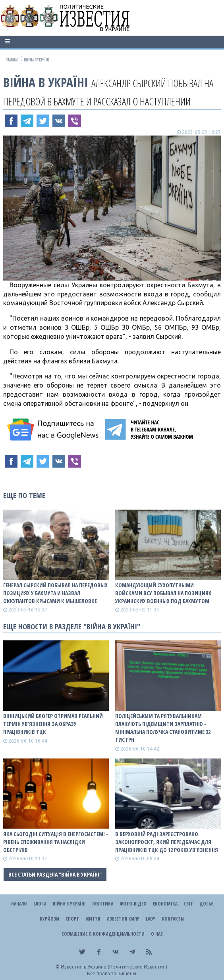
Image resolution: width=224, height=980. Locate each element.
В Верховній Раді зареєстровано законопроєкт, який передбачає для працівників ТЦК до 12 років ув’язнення (167, 842)
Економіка (165, 904)
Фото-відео (133, 904)
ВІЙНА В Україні (46, 82)
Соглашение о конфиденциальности (103, 934)
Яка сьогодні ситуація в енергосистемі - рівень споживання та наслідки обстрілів (56, 842)
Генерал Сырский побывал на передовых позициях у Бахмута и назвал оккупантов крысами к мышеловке (55, 593)
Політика (103, 904)
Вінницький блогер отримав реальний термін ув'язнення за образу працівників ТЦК (53, 724)
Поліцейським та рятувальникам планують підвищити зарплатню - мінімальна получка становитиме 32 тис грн (163, 728)
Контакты (173, 919)
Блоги (40, 904)
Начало (19, 904)
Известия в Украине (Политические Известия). (115, 967)
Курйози (49, 919)
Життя (93, 919)
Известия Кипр (123, 919)
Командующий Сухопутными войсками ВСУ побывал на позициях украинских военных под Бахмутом (163, 593)
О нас (157, 934)
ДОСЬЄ (206, 904)
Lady (151, 919)
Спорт (72, 919)
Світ (188, 904)
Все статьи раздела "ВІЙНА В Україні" (55, 874)
